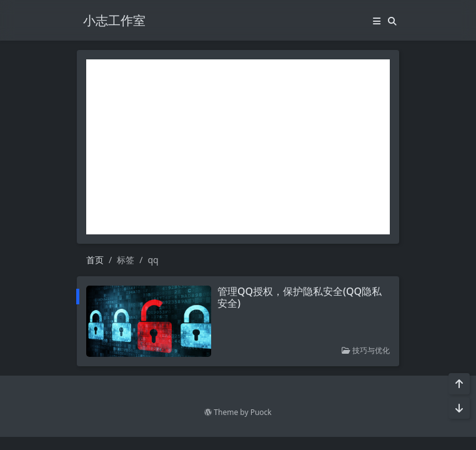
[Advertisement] (238, 147)
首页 (95, 260)
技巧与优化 (366, 350)
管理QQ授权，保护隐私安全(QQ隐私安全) (300, 297)
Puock (261, 412)
